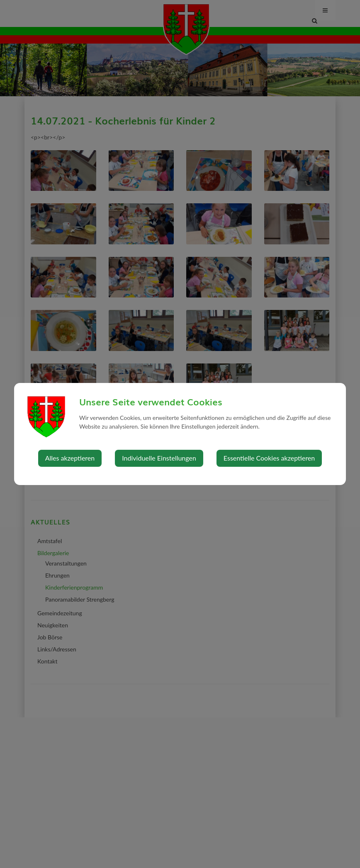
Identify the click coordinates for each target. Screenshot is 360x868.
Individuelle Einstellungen (159, 458)
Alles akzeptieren (70, 458)
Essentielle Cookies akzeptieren (269, 458)
